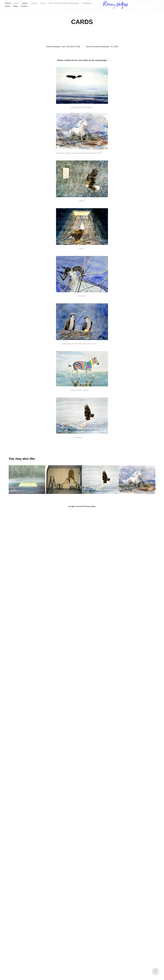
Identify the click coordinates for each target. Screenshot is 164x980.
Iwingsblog (87, 3)
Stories (8, 3)
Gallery (25, 3)
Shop (15, 6)
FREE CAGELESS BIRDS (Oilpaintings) (64, 3)
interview (34, 3)
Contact (24, 6)
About (7, 6)
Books (16, 3)
